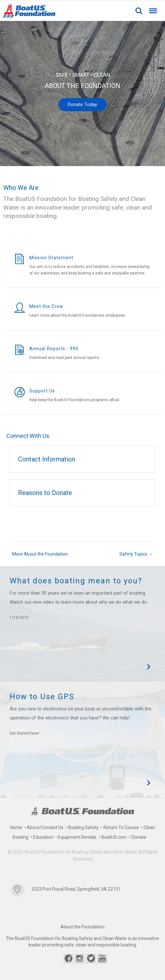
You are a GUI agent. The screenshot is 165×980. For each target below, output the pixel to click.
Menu (152, 8)
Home (16, 827)
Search (139, 11)
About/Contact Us (45, 827)
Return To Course (121, 827)
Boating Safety (83, 827)
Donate (139, 837)
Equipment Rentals (77, 837)
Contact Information (47, 459)
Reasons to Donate (45, 493)
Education (43, 837)
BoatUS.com (114, 837)
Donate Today (82, 105)
